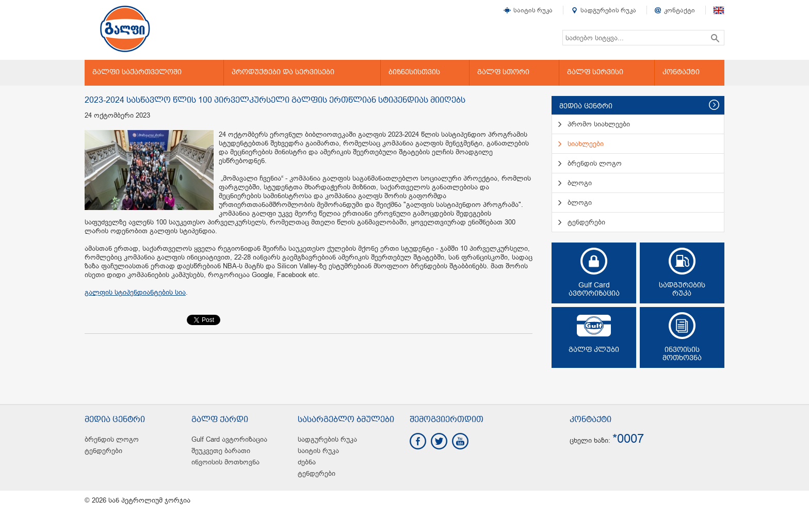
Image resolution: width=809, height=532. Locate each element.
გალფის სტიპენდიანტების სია (135, 292)
